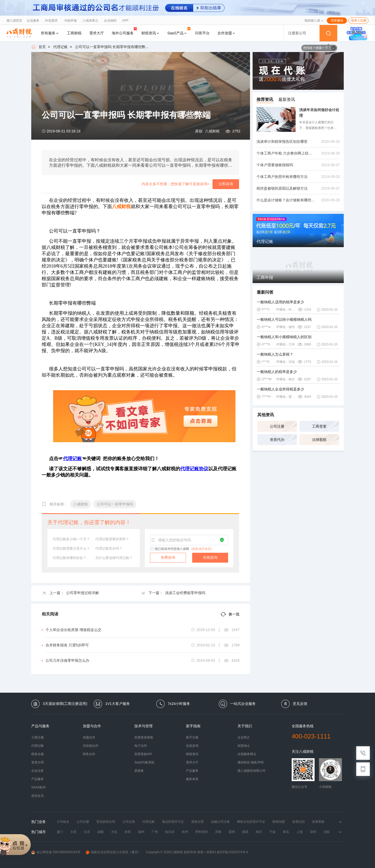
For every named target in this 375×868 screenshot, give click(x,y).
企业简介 (244, 737)
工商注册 (37, 737)
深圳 (313, 832)
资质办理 (37, 762)
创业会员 (37, 796)
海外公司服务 (124, 31)
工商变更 (319, 426)
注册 (363, 21)
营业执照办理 (106, 822)
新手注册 (192, 737)
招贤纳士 (244, 746)
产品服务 (37, 779)
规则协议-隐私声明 (251, 762)
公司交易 (129, 822)
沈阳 (327, 832)
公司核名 (63, 822)
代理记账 (60, 47)
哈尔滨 (170, 832)
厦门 (60, 832)
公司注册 (277, 426)
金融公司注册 (220, 822)
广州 (155, 832)
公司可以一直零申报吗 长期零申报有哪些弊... (112, 47)
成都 (101, 832)
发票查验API (143, 754)
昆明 (232, 832)
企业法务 (37, 771)
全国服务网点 (247, 754)
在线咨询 (210, 557)
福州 (141, 832)
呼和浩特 (202, 832)
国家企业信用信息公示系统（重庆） (113, 852)
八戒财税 (212, 131)
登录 (354, 21)
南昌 (245, 832)
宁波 (272, 832)
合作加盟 (227, 33)
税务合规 (37, 754)
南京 (259, 832)
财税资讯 (151, 33)
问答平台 (202, 33)
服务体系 (192, 779)
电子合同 (141, 746)
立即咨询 (226, 184)
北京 (87, 832)
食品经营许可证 (173, 822)
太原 (73, 832)
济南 (218, 832)
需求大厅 (97, 33)
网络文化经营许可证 (251, 822)
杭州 (185, 832)
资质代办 (277, 440)
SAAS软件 (39, 787)
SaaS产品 (179, 31)
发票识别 (298, 822)
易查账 (139, 771)
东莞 (128, 832)
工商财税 (74, 33)
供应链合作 (91, 746)
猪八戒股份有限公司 (252, 771)
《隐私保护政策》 (202, 549)
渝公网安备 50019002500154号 (56, 852)
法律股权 (319, 440)
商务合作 (89, 754)
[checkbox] (152, 549)
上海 (299, 832)
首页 (42, 47)
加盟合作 (89, 737)
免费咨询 (168, 557)
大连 (114, 832)
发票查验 (318, 822)
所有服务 (50, 33)
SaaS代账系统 (144, 762)
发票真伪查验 (144, 737)
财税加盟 (279, 822)
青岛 (286, 832)
